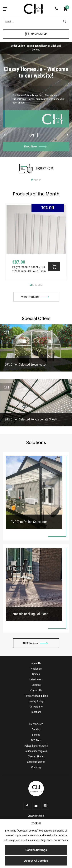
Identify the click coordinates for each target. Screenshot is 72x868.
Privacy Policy (36, 701)
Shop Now (35, 146)
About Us (36, 663)
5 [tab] (41, 285)
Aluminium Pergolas (36, 751)
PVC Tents (36, 740)
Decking (36, 729)
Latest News (36, 679)
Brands (36, 674)
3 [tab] (37, 180)
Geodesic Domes (36, 762)
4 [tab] (40, 180)
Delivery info (36, 707)
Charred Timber (36, 756)
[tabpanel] (36, 99)
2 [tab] (35, 180)
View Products (35, 297)
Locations (36, 712)
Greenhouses (36, 724)
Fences (36, 735)
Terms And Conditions (36, 696)
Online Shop (36, 34)
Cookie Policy (61, 840)
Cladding (36, 767)
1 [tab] (32, 180)
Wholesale (36, 669)
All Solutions (35, 643)
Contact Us (36, 690)
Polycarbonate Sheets (36, 746)
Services (36, 685)
